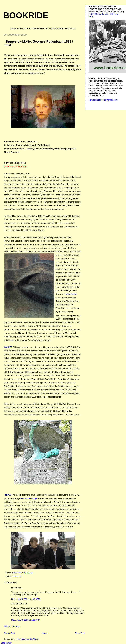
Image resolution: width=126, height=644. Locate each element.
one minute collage (28, 498)
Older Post (80, 633)
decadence (16, 576)
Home (45, 633)
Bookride (26, 15)
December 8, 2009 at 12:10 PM (26, 620)
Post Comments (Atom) (28, 639)
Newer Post (9, 633)
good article (71, 294)
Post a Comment (12, 627)
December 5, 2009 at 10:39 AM (26, 599)
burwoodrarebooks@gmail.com (103, 100)
